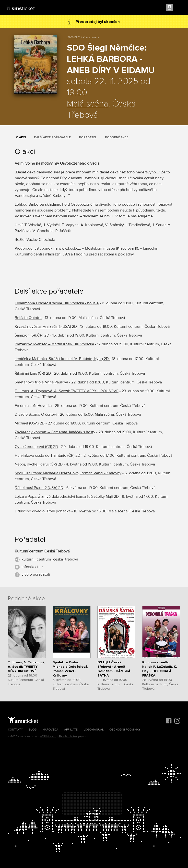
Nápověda (50, 730)
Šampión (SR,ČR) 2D (32, 335)
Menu (180, 8)
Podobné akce (117, 137)
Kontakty (16, 730)
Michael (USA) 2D (30, 423)
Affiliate (71, 730)
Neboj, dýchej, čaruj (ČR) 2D (39, 464)
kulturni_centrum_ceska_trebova (50, 559)
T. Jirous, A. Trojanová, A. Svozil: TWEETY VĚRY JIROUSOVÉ (67, 391)
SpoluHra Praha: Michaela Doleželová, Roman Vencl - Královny (68, 473)
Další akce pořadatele (52, 137)
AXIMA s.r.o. (48, 736)
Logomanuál (94, 730)
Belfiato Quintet (28, 318)
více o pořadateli (36, 574)
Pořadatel (88, 137)
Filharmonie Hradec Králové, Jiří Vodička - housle (57, 303)
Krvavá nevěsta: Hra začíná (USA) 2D (46, 327)
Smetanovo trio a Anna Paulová (41, 382)
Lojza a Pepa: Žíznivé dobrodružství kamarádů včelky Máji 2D (67, 497)
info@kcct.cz (32, 567)
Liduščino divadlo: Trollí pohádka (43, 511)
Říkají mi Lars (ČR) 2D (33, 373)
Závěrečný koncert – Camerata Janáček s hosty (55, 432)
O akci (21, 137)
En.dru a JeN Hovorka (33, 406)
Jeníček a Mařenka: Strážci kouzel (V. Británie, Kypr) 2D (62, 359)
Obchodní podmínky (125, 730)
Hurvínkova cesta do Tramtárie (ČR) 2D (47, 455)
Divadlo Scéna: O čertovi (36, 414)
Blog (33, 730)
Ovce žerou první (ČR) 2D (36, 447)
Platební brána (68, 736)
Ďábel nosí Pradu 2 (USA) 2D (39, 488)
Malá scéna (88, 104)
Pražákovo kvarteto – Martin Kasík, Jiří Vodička (54, 344)
